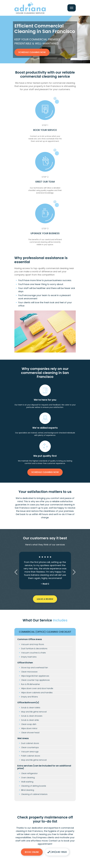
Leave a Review (45, 599)
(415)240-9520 (57, 852)
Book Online (32, 852)
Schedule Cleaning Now (32, 52)
